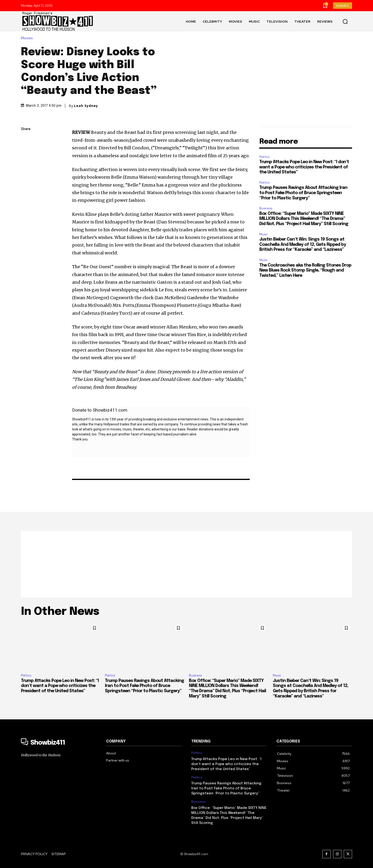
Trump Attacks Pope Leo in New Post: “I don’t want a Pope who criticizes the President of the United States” (304, 167)
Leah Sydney (86, 106)
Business (266, 208)
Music (263, 234)
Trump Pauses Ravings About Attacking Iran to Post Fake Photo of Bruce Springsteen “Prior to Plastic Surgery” (303, 193)
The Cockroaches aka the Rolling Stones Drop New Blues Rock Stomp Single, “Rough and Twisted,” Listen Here (305, 270)
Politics (264, 157)
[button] (345, 21)
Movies (28, 38)
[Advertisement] (186, 564)
